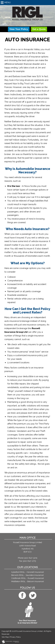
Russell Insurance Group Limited (29, 631)
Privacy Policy (15, 637)
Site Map (5, 637)
